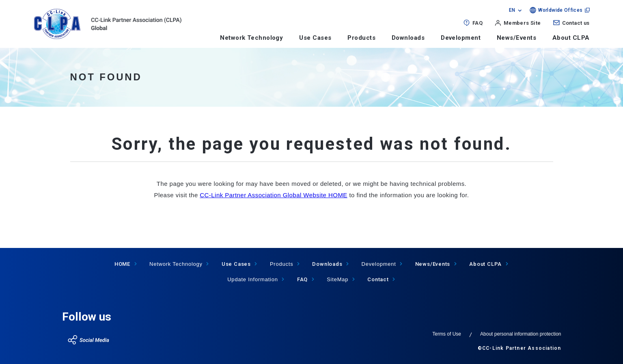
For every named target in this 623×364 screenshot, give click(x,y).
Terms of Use (447, 334)
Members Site (522, 23)
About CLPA (571, 38)
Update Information (253, 279)
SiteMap (337, 279)
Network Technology (251, 38)
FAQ (477, 23)
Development (461, 38)
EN (512, 10)
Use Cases (315, 38)
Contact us (576, 23)
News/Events (516, 38)
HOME (122, 264)
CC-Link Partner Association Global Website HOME (274, 195)
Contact (378, 279)
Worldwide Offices (560, 10)
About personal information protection (521, 334)
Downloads (408, 38)
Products (361, 38)
